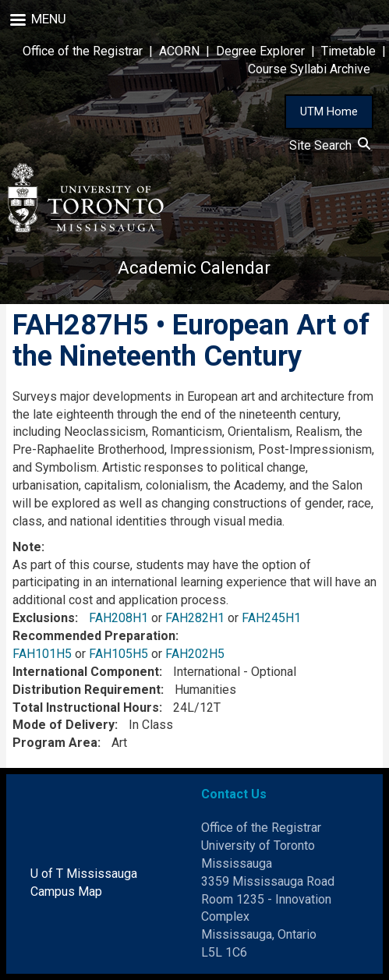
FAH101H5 (42, 654)
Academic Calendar (194, 268)
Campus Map (66, 892)
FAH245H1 (271, 618)
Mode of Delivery (64, 725)
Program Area (55, 743)
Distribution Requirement (87, 690)
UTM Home (329, 111)
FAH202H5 (195, 654)
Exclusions (44, 618)
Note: (28, 547)
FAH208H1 (118, 618)
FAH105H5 (118, 654)
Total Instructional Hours (86, 708)
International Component (86, 672)
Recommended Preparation (94, 636)
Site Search (330, 145)
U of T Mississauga (84, 874)
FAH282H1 (195, 618)
